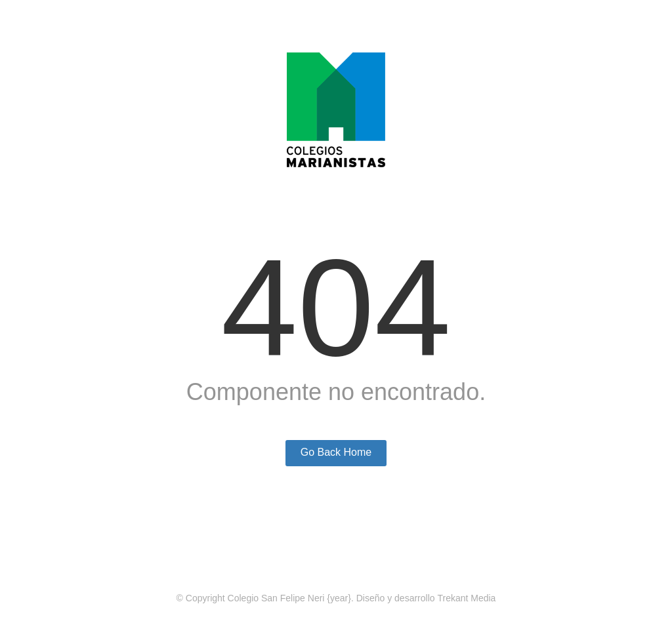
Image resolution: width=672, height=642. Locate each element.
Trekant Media (466, 598)
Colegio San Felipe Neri (276, 598)
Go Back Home (336, 452)
